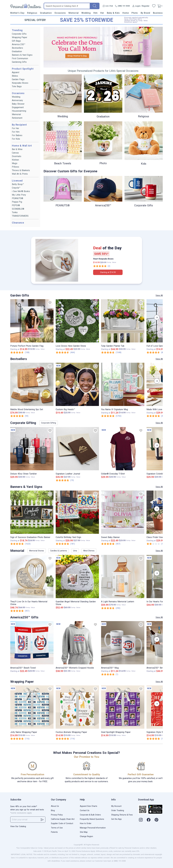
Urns (75, 551)
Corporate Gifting (49, 423)
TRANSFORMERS (20, 216)
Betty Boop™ (18, 184)
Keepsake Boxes (20, 83)
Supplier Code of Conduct (62, 823)
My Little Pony (19, 195)
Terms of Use (57, 828)
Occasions (60, 13)
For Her (15, 128)
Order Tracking (118, 810)
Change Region (86, 836)
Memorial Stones (37, 551)
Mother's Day (17, 13)
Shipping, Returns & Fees (122, 815)
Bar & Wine (17, 149)
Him (95, 13)
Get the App (116, 819)
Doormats (17, 156)
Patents (54, 832)
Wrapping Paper (20, 37)
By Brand (145, 13)
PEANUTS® (18, 198)
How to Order (86, 823)
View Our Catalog (18, 826)
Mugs (15, 163)
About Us (55, 806)
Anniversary (17, 100)
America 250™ (19, 44)
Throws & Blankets (21, 170)
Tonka (15, 212)
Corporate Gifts (19, 34)
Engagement (18, 107)
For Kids (16, 139)
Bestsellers (17, 48)
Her (102, 13)
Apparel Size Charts (89, 806)
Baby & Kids (113, 13)
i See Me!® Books (21, 191)
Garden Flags (18, 79)
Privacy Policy (57, 815)
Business (158, 13)
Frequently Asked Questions (92, 819)
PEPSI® (16, 205)
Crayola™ (16, 188)
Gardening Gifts (19, 62)
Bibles (15, 76)
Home (126, 13)
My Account (116, 806)
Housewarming (19, 111)
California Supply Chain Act (63, 819)
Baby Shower (18, 104)
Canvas (15, 153)
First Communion (20, 58)
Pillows (15, 167)
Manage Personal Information (93, 828)
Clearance (18, 223)
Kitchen (15, 160)
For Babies (17, 135)
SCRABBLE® (18, 209)
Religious (32, 13)
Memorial (74, 13)
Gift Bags (16, 41)
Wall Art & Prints (20, 174)
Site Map (84, 832)
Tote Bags (17, 86)
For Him (16, 132)
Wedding (86, 13)
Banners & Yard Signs (22, 55)
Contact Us (85, 810)
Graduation (46, 13)
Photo (135, 13)
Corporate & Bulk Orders (90, 815)
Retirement (17, 118)
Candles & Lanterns (59, 551)
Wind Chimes (89, 551)
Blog (53, 810)
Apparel (16, 72)
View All (159, 295)
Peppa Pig (17, 202)
